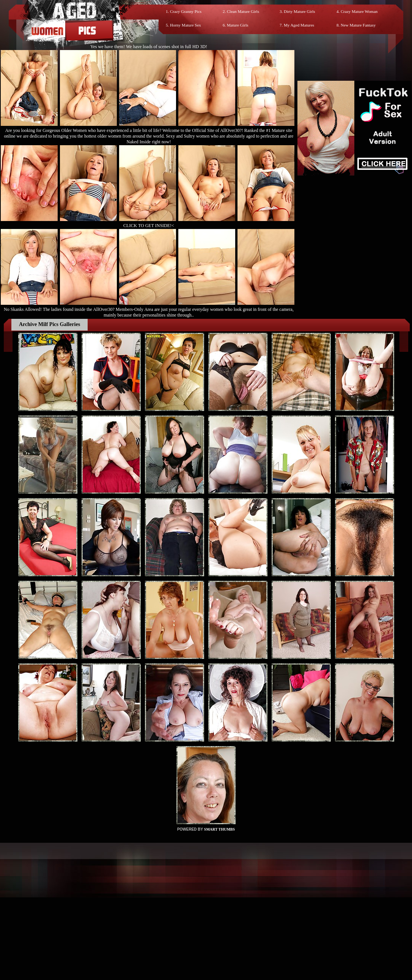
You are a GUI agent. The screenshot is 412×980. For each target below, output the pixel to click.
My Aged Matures (299, 25)
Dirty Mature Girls (299, 11)
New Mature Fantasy (358, 25)
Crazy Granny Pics (186, 11)
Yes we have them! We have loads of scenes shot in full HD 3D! (149, 47)
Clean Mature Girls (243, 11)
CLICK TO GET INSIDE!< (149, 226)
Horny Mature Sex (186, 25)
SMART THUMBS (219, 829)
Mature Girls (238, 25)
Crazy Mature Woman (359, 11)
